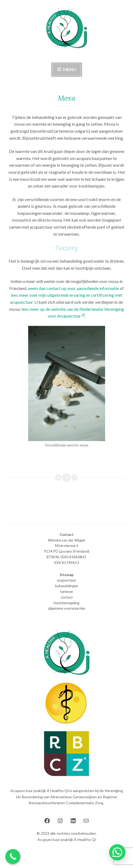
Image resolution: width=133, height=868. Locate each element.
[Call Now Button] (13, 857)
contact (67, 597)
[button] (117, 852)
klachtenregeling (66, 603)
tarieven (67, 592)
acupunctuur (67, 580)
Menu (67, 69)
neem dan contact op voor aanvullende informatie (73, 288)
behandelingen (66, 586)
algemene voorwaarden (67, 608)
